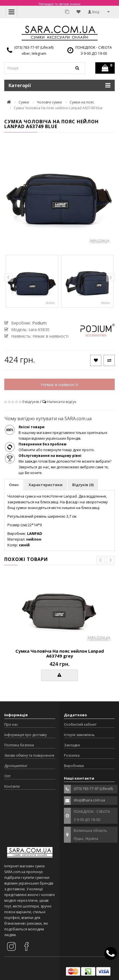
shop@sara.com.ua (89, 800)
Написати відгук (62, 402)
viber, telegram (34, 53)
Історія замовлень (79, 735)
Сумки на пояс (82, 102)
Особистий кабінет (80, 724)
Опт (7, 776)
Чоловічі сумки (49, 102)
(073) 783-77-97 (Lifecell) (34, 47)
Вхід (93, 12)
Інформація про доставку (26, 735)
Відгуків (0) (83, 485)
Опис (14, 485)
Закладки (72, 745)
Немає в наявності (59, 384)
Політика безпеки (19, 745)
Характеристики (46, 485)
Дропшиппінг (16, 766)
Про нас (11, 724)
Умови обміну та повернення (29, 755)
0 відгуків (31, 402)
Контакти (12, 786)
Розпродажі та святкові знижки (59, 4)
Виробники (74, 766)
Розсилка (72, 755)
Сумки (24, 102)
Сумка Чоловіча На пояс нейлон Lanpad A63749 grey (60, 653)
